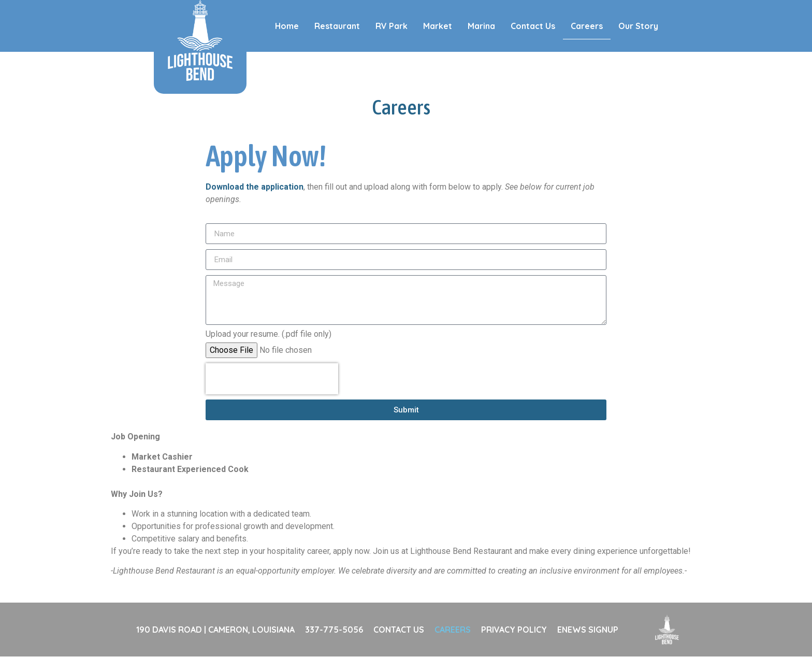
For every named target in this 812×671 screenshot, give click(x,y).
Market (438, 26)
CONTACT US (399, 644)
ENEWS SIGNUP (588, 644)
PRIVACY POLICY (514, 644)
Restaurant (337, 26)
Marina (481, 26)
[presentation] (272, 393)
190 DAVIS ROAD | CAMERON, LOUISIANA (215, 644)
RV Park (392, 26)
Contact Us (533, 26)
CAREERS (453, 644)
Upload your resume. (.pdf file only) (269, 349)
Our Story (638, 26)
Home (287, 26)
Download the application (255, 201)
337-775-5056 (334, 644)
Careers (587, 26)
